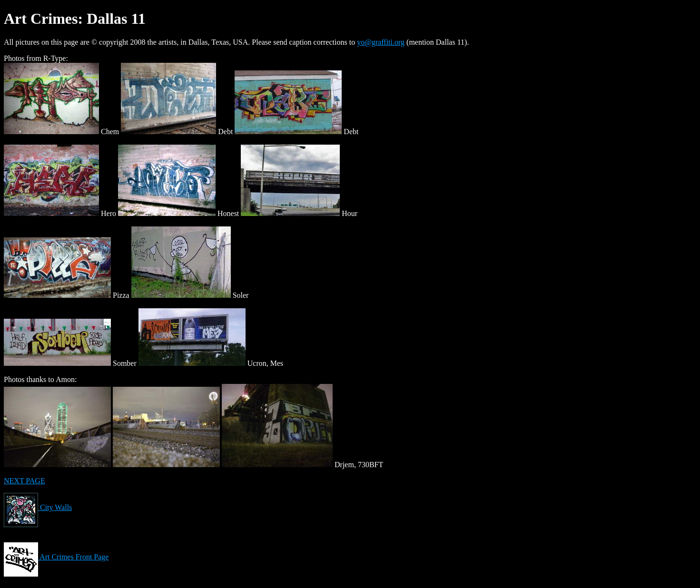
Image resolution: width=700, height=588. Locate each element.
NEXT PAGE (25, 481)
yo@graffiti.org (381, 42)
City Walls (38, 507)
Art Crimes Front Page (56, 557)
